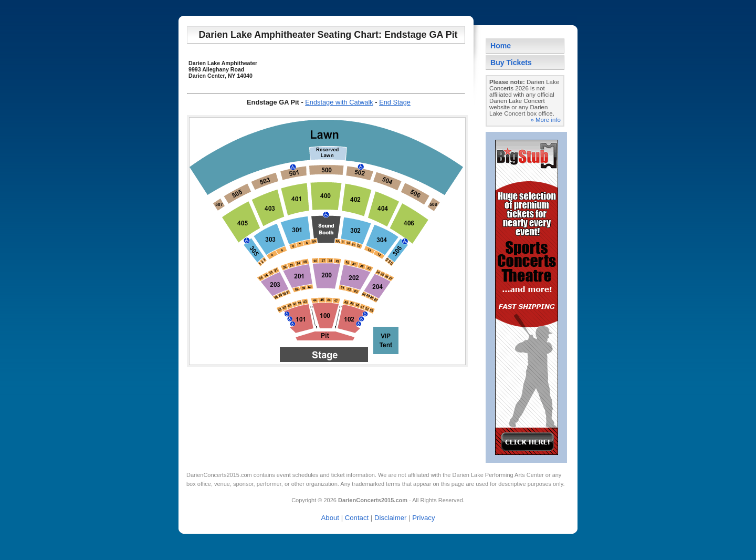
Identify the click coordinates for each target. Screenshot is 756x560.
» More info (545, 120)
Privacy (423, 518)
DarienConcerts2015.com (219, 475)
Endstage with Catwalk (339, 102)
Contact (357, 518)
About (330, 518)
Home (501, 46)
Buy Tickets (511, 63)
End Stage (395, 102)
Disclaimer (391, 518)
